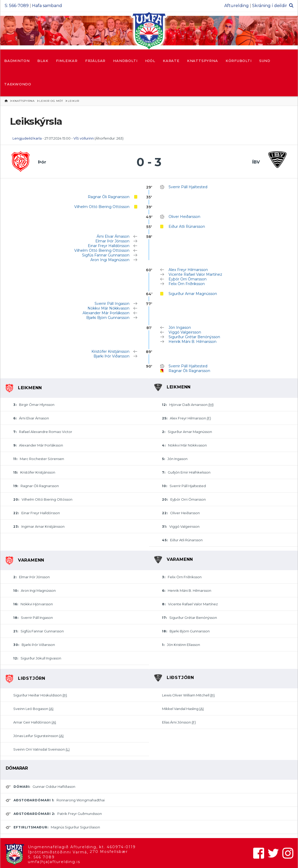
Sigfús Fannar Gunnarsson (106, 255)
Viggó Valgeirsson (185, 332)
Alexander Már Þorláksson (106, 313)
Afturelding (237, 6)
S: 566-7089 (17, 6)
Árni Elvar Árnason (113, 236)
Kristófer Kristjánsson (110, 351)
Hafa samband (47, 6)
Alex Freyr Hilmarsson (188, 270)
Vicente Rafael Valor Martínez (195, 274)
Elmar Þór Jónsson (112, 241)
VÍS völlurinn (84, 138)
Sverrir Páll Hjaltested (188, 187)
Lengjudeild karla (27, 138)
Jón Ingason (180, 328)
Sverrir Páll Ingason (112, 304)
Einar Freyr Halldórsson (109, 246)
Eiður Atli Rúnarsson (187, 227)
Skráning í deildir (270, 6)
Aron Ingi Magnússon (110, 260)
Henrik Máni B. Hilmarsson (193, 342)
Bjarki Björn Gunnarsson (108, 318)
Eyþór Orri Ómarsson (188, 279)
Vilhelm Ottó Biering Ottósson (102, 207)
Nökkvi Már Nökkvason (108, 308)
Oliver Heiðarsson (184, 217)
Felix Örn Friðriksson (187, 284)
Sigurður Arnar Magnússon (193, 294)
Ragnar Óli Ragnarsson (109, 197)
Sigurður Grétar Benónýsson (194, 337)
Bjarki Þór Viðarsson (111, 356)
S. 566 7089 (41, 857)
